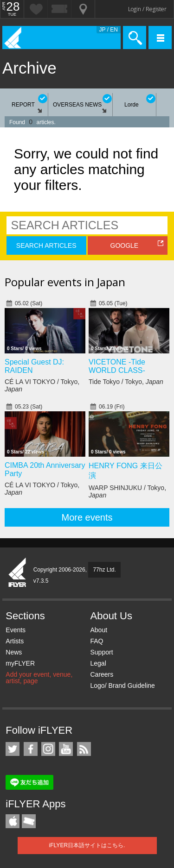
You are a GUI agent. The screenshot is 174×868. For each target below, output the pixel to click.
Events (16, 630)
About (99, 630)
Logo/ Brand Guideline (122, 686)
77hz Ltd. (104, 570)
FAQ (97, 641)
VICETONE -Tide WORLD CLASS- (117, 366)
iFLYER (18, 573)
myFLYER (20, 663)
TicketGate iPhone (29, 821)
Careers (102, 674)
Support (101, 652)
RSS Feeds (84, 749)
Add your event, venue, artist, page (39, 678)
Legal (98, 663)
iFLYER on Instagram (48, 749)
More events (87, 517)
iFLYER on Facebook (31, 749)
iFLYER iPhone (13, 821)
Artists (15, 641)
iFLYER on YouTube (66, 749)
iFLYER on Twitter (13, 749)
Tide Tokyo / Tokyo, (126, 382)
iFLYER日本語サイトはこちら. (87, 845)
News (14, 652)
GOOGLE (125, 245)
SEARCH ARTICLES (46, 245)
